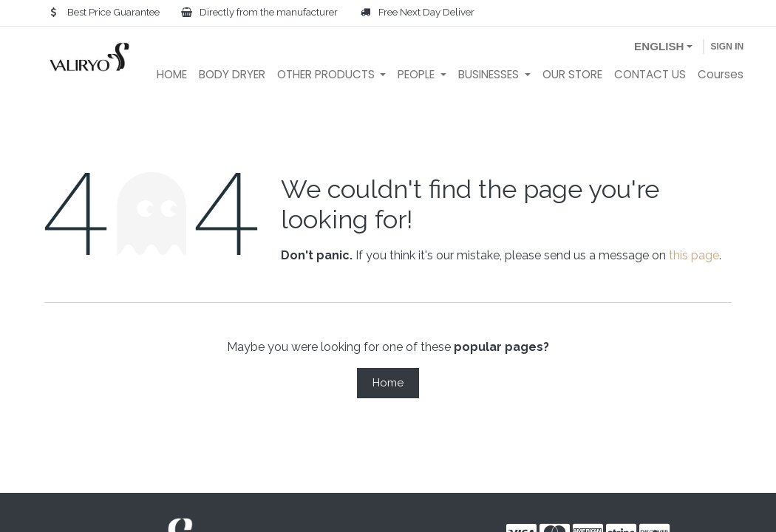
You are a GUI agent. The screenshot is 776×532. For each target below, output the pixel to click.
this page (694, 255)
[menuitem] (172, 75)
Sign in (727, 47)
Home (388, 383)
